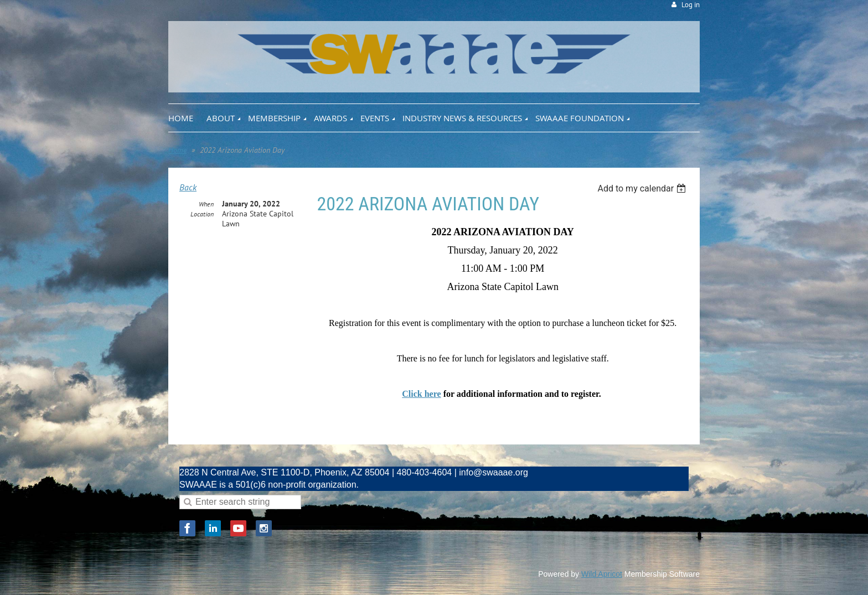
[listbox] (643, 188)
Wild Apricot (602, 574)
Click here (421, 394)
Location (202, 214)
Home (177, 150)
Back (188, 187)
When (206, 204)
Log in (691, 5)
